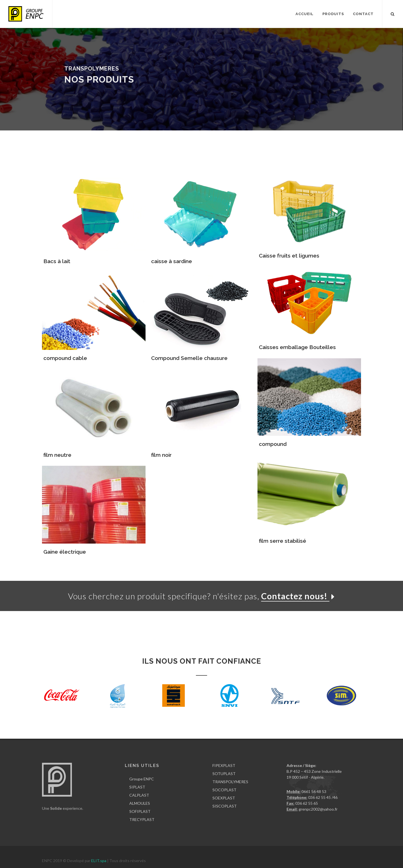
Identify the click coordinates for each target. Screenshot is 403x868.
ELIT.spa (99, 861)
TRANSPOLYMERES (230, 782)
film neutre (57, 455)
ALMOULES (140, 803)
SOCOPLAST (224, 790)
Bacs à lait (57, 261)
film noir (161, 455)
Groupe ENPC (142, 779)
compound (273, 444)
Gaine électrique (65, 552)
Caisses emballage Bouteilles (297, 347)
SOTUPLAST (224, 774)
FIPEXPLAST (224, 765)
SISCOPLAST (225, 806)
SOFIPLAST (140, 811)
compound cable (65, 358)
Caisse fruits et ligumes (289, 256)
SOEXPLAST (224, 798)
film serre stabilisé (283, 541)
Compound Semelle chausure (189, 358)
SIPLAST (137, 787)
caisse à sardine (172, 261)
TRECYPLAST (142, 819)
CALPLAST (139, 795)
